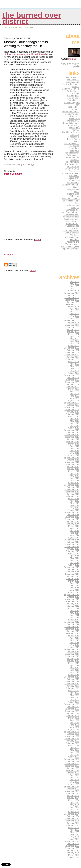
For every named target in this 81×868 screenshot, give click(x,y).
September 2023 (72, 786)
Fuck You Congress (70, 246)
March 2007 (74, 334)
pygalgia (75, 228)
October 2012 (73, 487)
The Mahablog (73, 162)
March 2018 (74, 636)
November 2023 (72, 791)
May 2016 (75, 585)
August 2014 (73, 537)
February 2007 (72, 332)
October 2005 (73, 295)
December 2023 (72, 793)
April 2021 (75, 720)
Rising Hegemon (72, 153)
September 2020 (72, 704)
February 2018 (72, 633)
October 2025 (73, 844)
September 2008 (72, 375)
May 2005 (75, 284)
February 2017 (72, 606)
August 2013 (73, 510)
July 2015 (75, 563)
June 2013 (74, 505)
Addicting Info (73, 242)
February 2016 (72, 579)
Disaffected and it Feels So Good (72, 220)
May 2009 (75, 394)
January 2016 (73, 576)
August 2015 (73, 565)
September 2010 (72, 430)
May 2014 (75, 531)
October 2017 (73, 624)
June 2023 (74, 780)
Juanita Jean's (73, 82)
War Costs (74, 235)
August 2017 (73, 620)
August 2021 (73, 729)
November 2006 (72, 325)
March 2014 (74, 526)
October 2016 (73, 597)
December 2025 (72, 848)
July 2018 (75, 645)
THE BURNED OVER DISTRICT (32, 18)
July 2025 (75, 837)
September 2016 (72, 595)
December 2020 (72, 711)
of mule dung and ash (72, 104)
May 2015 (75, 558)
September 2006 (72, 320)
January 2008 (73, 357)
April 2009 (75, 391)
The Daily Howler (71, 230)
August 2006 (73, 318)
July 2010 (75, 426)
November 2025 (72, 846)
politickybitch (73, 178)
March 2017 (74, 608)
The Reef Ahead (72, 214)
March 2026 (74, 855)
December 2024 (72, 821)
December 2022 (72, 766)
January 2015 (73, 549)
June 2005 (74, 286)
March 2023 (74, 773)
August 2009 (73, 400)
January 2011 (73, 439)
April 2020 (75, 693)
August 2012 (73, 483)
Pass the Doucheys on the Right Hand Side (71, 201)
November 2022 (72, 764)
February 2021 (72, 716)
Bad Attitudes (73, 91)
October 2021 (73, 734)
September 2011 (72, 457)
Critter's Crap (73, 194)
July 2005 (75, 288)
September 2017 (72, 622)
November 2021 (72, 736)
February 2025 (72, 825)
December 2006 (72, 327)
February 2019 (72, 661)
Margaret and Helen (73, 190)
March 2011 (74, 444)
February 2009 (72, 387)
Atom (37, 240)
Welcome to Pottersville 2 (73, 120)
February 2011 (72, 441)
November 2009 (72, 407)
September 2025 (72, 841)
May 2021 (75, 723)
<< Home (9, 255)
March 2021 (74, 718)
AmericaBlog (73, 125)
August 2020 (73, 702)
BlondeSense (73, 166)
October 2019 (73, 679)
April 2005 (75, 282)
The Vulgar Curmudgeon (73, 95)
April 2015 (75, 556)
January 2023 (73, 768)
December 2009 (72, 410)
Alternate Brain (72, 77)
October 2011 (73, 460)
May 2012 (75, 476)
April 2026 (75, 857)
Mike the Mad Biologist (73, 206)
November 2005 (72, 298)
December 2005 (72, 300)
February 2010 (72, 414)
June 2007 (74, 341)
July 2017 (75, 617)
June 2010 (74, 423)
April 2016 (75, 583)
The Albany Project (71, 132)
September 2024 (72, 814)
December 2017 (72, 629)
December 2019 (72, 684)
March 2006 (74, 307)
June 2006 (74, 314)
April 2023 (75, 775)
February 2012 (72, 469)
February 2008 (72, 359)
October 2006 (73, 323)
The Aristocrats (72, 244)
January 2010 (73, 412)
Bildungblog (74, 107)
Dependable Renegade (74, 149)
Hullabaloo (74, 146)
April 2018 (75, 638)
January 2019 (73, 659)
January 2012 (73, 467)
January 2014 (73, 521)
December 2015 (72, 574)
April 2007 (75, 336)
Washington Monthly (74, 129)
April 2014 (75, 528)
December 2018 (72, 656)
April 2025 (75, 830)
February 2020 (72, 688)
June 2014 (74, 533)
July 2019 (75, 672)
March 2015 (74, 553)
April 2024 (75, 802)
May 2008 (75, 366)
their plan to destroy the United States (26, 54)
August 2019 (73, 675)
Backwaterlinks (72, 157)
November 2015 (72, 572)
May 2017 (75, 613)
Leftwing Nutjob (72, 233)
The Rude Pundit (71, 144)
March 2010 (74, 416)
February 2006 (72, 304)
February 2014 (72, 524)
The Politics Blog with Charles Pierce (71, 211)
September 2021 (72, 732)
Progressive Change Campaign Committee (71, 173)
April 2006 (75, 309)
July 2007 (75, 343)
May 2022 (75, 750)
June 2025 (74, 834)
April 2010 (75, 419)
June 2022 (74, 752)
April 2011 (75, 446)
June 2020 (74, 697)
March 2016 (74, 581)
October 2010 (73, 432)
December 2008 (72, 382)
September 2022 (72, 759)
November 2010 (72, 435)
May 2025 (75, 832)
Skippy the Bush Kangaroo (72, 115)
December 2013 (72, 519)
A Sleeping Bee (72, 226)
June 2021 (74, 725)
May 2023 (75, 777)
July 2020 (75, 700)
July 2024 (75, 809)
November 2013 (72, 517)
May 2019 (75, 668)
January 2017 (73, 604)
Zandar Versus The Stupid (71, 186)
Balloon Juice (73, 155)
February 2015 (72, 551)
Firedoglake (74, 137)
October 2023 (73, 789)
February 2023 (72, 770)
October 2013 (73, 515)
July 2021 (75, 727)
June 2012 (74, 478)
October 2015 (73, 569)
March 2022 (74, 745)
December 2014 (72, 547)
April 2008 (75, 364)
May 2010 (75, 421)
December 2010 (72, 437)
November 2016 (72, 599)
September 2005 (72, 293)
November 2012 (72, 489)
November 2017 (72, 627)
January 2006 (73, 302)
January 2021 (73, 713)
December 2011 (72, 464)
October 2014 (73, 542)
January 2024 (73, 796)
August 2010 (73, 428)
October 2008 (73, 378)
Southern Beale (72, 169)
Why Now (75, 196)
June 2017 (74, 615)
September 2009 (72, 403)
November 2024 (72, 818)
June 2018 (74, 643)
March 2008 (74, 362)
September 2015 (72, 567)
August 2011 (73, 455)
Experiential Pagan (71, 249)
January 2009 (73, 384)
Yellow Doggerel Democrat (72, 238)
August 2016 (73, 592)
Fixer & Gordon (72, 164)
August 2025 (73, 839)
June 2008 (74, 368)
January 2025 (73, 823)
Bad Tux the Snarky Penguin (71, 85)
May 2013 (75, 503)
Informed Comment (70, 123)
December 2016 (72, 601)
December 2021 (72, 738)
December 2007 (72, 355)
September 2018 (72, 649)
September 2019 (72, 677)
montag (72, 59)
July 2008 (75, 371)
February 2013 (72, 496)
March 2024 (74, 800)
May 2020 (75, 695)
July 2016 (75, 590)
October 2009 (73, 405)
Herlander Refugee (70, 217)
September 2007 (72, 348)
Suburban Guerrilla (71, 112)
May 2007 (75, 339)
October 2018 (73, 652)
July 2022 (75, 754)
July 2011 (75, 453)
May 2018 (75, 640)
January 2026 (73, 850)
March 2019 (74, 663)
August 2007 (73, 346)
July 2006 (75, 316)
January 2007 (73, 330)
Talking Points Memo (73, 140)
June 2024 (74, 807)
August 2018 (73, 647)
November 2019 (72, 681)
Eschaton (75, 109)
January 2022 (73, 741)
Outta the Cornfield (71, 89)
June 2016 (74, 588)
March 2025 (74, 828)
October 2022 (73, 761)
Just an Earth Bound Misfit (74, 99)
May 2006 (75, 311)
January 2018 (73, 631)
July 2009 (75, 398)
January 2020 (73, 686)
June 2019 (74, 670)
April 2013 (75, 501)
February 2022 (72, 743)
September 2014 (72, 540)
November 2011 (72, 462)
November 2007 (72, 352)
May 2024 (75, 805)
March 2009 (74, 389)
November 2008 (72, 380)
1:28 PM (26, 165)
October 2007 (73, 350)
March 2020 (74, 691)
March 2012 (74, 471)
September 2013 (72, 512)
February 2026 (72, 853)
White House (73, 80)
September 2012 (72, 485)
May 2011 (75, 448)
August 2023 (73, 784)
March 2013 (74, 499)
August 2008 (73, 373)
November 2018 (72, 654)
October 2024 (73, 816)
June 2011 (74, 451)
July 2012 (75, 480)
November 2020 (72, 709)
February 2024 (72, 798)
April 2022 (75, 748)
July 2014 (75, 535)
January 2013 (73, 494)
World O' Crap (73, 224)
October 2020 (73, 707)
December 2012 (72, 492)
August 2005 (73, 291)
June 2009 (74, 396)
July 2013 (75, 508)
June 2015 (74, 560)
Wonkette (75, 160)
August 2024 (73, 812)
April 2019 (75, 665)
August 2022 (73, 757)
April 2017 (75, 611)
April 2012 (75, 473)
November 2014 (72, 544)
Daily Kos (75, 135)
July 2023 (75, 782)
